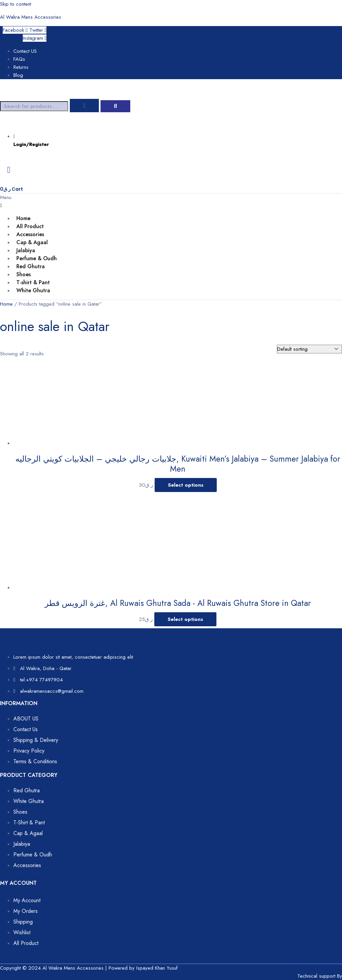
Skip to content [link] (16, 4)
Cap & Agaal (32, 242)
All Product (30, 226)
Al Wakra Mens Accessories (31, 17)
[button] (171, 201)
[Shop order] (309, 349)
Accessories (30, 234)
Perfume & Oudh (37, 258)
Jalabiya (26, 250)
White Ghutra (33, 290)
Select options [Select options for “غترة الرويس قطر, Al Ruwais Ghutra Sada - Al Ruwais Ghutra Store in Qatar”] (185, 619)
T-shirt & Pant (33, 282)
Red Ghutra (31, 266)
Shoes (24, 274)
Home (23, 218)
